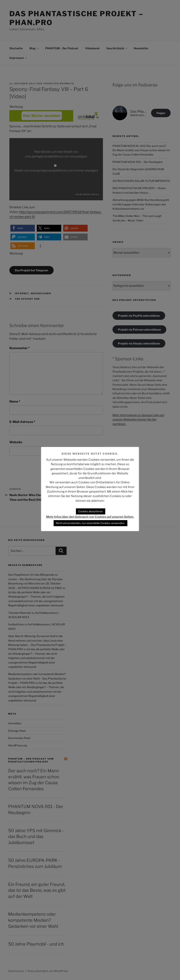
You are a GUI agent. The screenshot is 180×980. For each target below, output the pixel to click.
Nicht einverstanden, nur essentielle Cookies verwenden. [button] (90, 523)
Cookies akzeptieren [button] (91, 511)
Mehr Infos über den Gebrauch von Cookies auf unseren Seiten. (90, 517)
